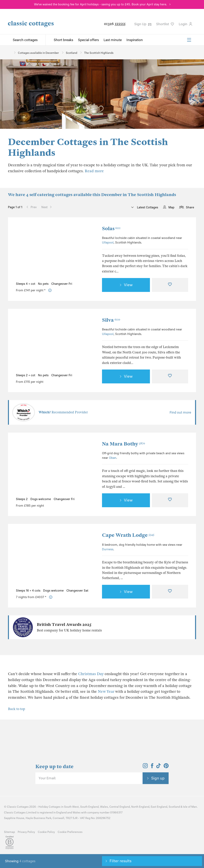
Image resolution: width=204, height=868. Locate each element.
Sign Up (143, 24)
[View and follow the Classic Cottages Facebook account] (152, 767)
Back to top (17, 709)
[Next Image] (91, 252)
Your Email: (47, 778)
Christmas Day (91, 674)
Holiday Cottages (49, 807)
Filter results (120, 861)
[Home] (9, 52)
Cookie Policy (46, 832)
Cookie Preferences (70, 832)
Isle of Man (190, 807)
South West (71, 807)
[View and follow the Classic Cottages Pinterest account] (166, 767)
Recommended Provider (63, 412)
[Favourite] (170, 285)
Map (171, 207)
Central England (120, 807)
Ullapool (108, 243)
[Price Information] (50, 290)
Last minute (113, 40)
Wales (104, 807)
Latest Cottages (147, 207)
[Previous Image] (23, 252)
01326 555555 (115, 24)
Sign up (158, 778)
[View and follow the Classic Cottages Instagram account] (145, 767)
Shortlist (165, 24)
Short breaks (63, 40)
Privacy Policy (26, 832)
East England (159, 807)
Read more (94, 171)
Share (190, 207)
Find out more (180, 412)
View (128, 285)
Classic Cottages (18, 807)
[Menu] (189, 40)
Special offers (88, 40)
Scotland (174, 807)
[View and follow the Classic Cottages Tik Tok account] (158, 767)
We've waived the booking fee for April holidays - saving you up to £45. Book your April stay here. (101, 4)
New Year (106, 691)
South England (89, 807)
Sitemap (9, 832)
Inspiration (135, 40)
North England (140, 807)
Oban (113, 458)
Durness (108, 549)
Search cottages (25, 40)
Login (185, 24)
